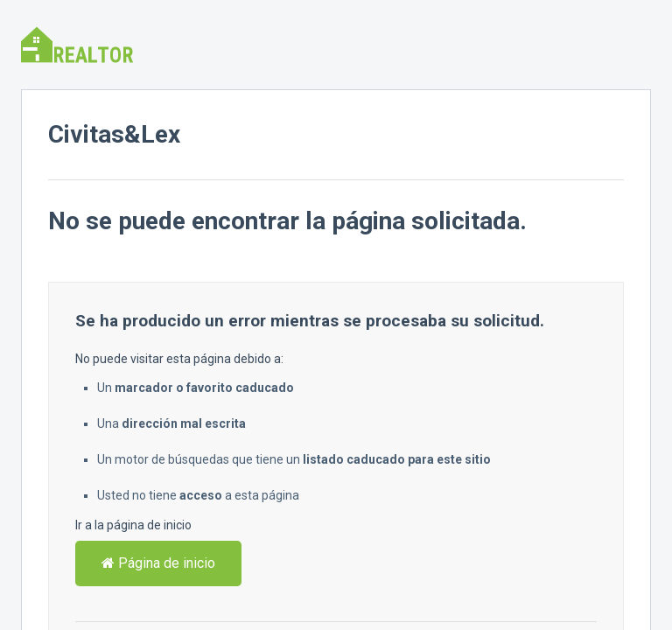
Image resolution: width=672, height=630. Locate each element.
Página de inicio (158, 563)
